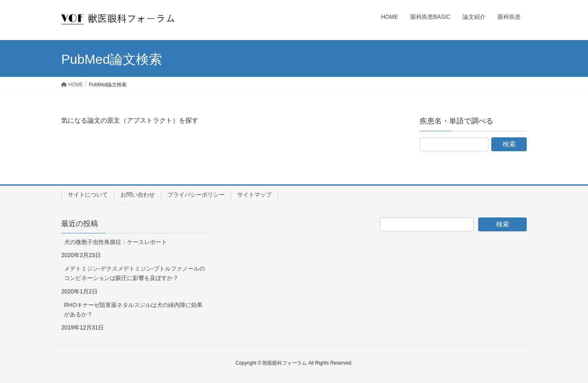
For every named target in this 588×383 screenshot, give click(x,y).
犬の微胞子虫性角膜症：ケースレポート (116, 242)
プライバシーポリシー (196, 195)
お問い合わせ (138, 195)
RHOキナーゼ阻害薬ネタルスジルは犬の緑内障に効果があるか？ (133, 310)
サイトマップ (254, 195)
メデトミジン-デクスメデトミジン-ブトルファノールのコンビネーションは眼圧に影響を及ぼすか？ (135, 273)
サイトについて (88, 195)
